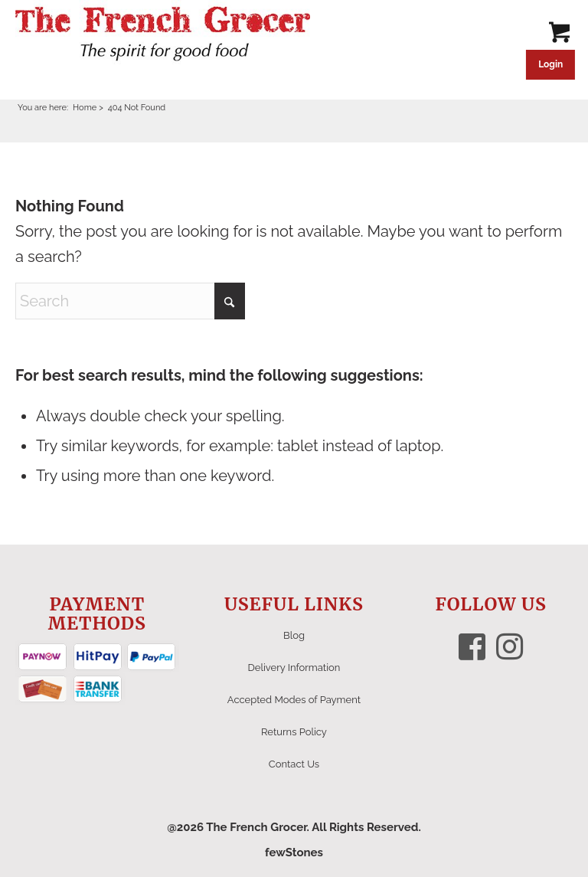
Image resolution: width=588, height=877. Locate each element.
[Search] (130, 301)
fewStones (294, 852)
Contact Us (294, 764)
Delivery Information (294, 668)
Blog (294, 635)
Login (550, 64)
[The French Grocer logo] (163, 34)
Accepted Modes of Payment (294, 700)
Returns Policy (294, 732)
